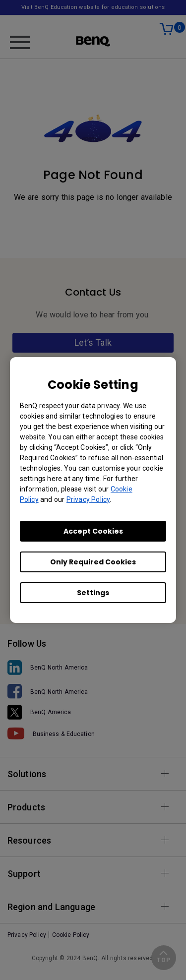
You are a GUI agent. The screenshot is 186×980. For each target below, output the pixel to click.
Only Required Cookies (93, 562)
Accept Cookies (93, 531)
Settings (93, 593)
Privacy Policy (88, 499)
